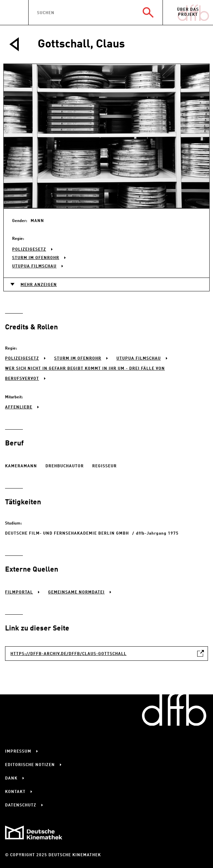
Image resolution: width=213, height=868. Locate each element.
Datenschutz (21, 805)
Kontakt (15, 792)
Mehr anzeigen (39, 285)
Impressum (18, 752)
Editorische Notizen (30, 765)
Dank (11, 779)
